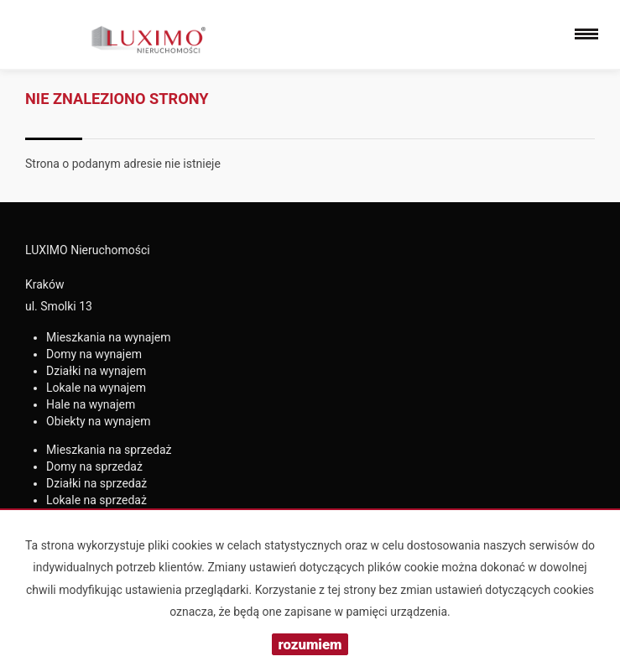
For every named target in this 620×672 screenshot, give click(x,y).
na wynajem (109, 337)
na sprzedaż (109, 450)
